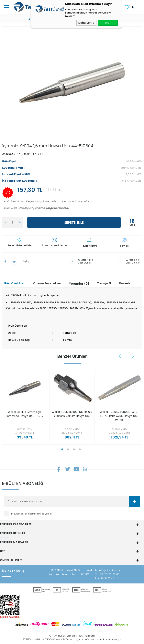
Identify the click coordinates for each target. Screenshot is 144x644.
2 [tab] (68, 449)
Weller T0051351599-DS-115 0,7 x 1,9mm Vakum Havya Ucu (72, 414)
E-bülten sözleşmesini (23, 514)
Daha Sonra (86, 23)
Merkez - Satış (13, 570)
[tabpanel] (24, 408)
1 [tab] (62, 449)
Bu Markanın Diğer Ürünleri (133, 261)
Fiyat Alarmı (89, 246)
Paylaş (124, 246)
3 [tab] (74, 449)
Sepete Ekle (74, 223)
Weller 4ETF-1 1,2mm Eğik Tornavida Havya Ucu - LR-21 (25, 414)
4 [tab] (80, 449)
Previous (120, 356)
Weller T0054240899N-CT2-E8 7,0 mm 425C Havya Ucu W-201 (119, 416)
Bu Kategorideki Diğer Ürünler (85, 261)
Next (134, 356)
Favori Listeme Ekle (20, 245)
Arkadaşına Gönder (54, 245)
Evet (108, 23)
